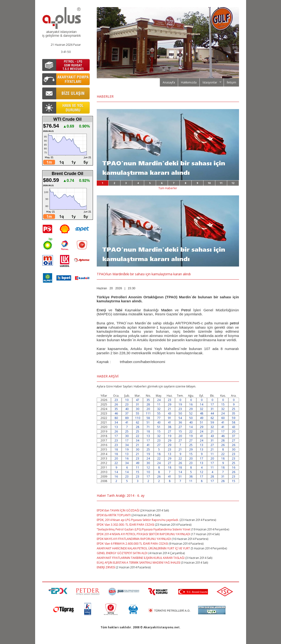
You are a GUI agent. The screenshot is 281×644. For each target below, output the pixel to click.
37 (127, 413)
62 (212, 418)
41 (127, 422)
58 (148, 418)
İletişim (231, 82)
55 (138, 413)
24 (159, 400)
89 (127, 418)
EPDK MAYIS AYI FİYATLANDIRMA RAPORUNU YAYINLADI (134, 539)
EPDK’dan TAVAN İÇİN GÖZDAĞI (118, 510)
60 (223, 418)
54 (180, 418)
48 (202, 413)
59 (234, 418)
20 (148, 409)
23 (116, 400)
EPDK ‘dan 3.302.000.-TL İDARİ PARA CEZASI (125, 525)
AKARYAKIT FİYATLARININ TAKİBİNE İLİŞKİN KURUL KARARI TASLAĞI (141, 558)
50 (180, 413)
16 (191, 404)
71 (148, 427)
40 (127, 409)
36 (180, 422)
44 (212, 413)
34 (116, 422)
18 (148, 431)
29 (170, 404)
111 (148, 413)
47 (138, 400)
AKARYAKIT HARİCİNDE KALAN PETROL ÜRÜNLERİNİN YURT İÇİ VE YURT (144, 548)
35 (148, 400)
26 (116, 404)
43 (170, 413)
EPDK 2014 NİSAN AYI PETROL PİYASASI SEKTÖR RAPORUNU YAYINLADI (143, 534)
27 (180, 427)
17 (212, 404)
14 (202, 404)
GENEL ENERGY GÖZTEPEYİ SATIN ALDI (122, 553)
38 (170, 427)
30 (138, 409)
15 (223, 404)
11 (221, 183)
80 (116, 418)
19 (180, 404)
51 (148, 422)
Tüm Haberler (168, 188)
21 (170, 409)
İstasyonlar (210, 83)
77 (159, 418)
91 (170, 418)
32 (159, 409)
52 (191, 413)
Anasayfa (169, 82)
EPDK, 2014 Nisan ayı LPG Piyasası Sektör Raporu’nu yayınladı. (138, 520)
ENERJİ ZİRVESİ (106, 567)
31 (138, 404)
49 (202, 418)
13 (116, 427)
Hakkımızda (189, 82)
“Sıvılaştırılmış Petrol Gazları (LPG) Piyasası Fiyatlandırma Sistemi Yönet (144, 529)
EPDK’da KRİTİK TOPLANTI (114, 515)
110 (138, 418)
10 (209, 183)
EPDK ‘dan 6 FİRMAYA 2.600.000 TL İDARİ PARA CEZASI (132, 544)
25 (234, 409)
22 (191, 431)
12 (233, 183)
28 (148, 404)
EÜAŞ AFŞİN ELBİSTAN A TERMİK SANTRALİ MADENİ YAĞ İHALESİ (139, 563)
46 (116, 413)
